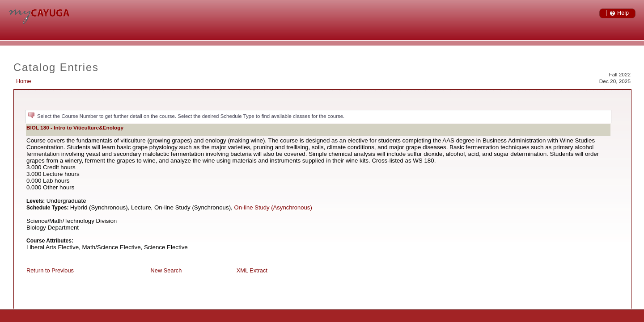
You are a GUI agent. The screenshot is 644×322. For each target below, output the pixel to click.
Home (24, 81)
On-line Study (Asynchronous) (273, 207)
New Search (166, 270)
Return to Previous (50, 270)
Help (623, 13)
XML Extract (252, 270)
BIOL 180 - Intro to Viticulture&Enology (75, 128)
